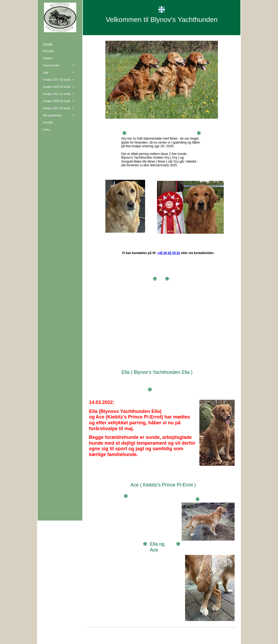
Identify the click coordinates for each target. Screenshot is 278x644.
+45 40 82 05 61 (169, 253)
